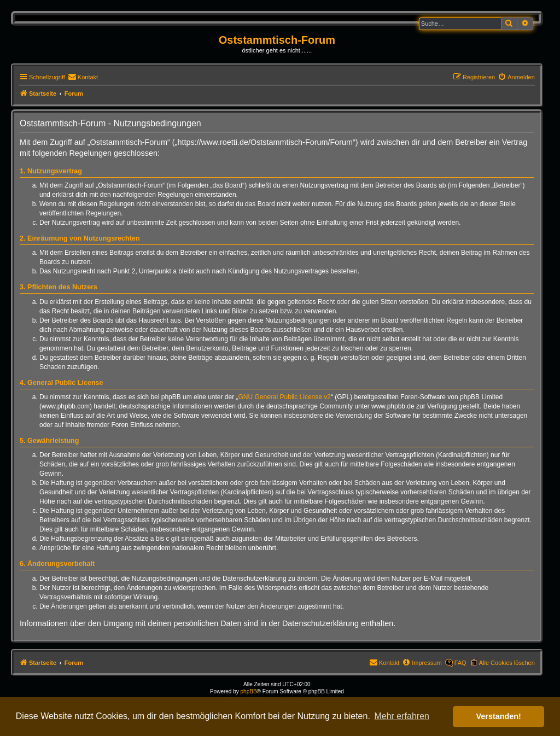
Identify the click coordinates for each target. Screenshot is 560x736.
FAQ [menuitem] (460, 663)
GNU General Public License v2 (285, 397)
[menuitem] (83, 77)
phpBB (249, 691)
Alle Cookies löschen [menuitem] (507, 663)
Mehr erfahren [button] (402, 716)
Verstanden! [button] (499, 716)
